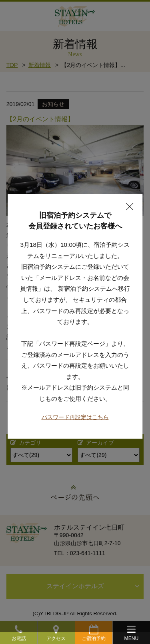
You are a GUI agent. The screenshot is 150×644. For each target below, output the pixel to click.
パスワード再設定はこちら (75, 410)
